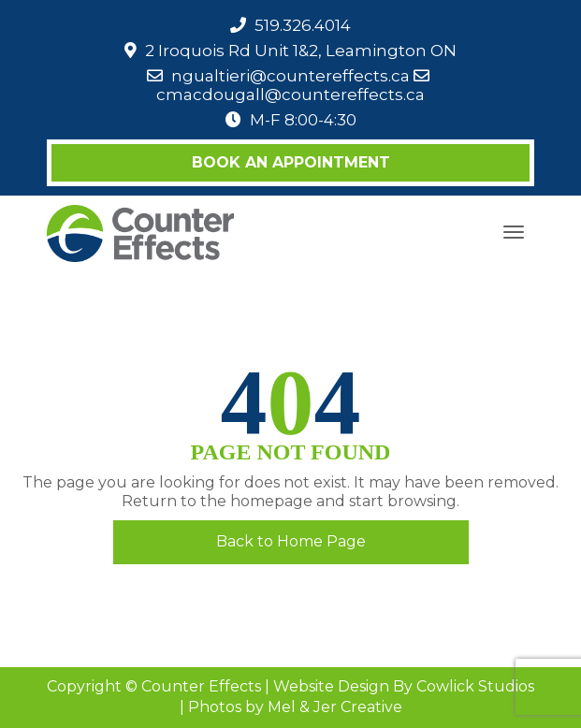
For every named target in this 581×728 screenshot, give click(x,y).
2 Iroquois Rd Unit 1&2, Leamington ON (301, 51)
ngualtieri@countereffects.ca (290, 76)
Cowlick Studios (475, 686)
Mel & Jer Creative (335, 707)
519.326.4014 (303, 25)
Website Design (331, 686)
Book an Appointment (291, 162)
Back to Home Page (291, 541)
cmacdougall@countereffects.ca (290, 95)
